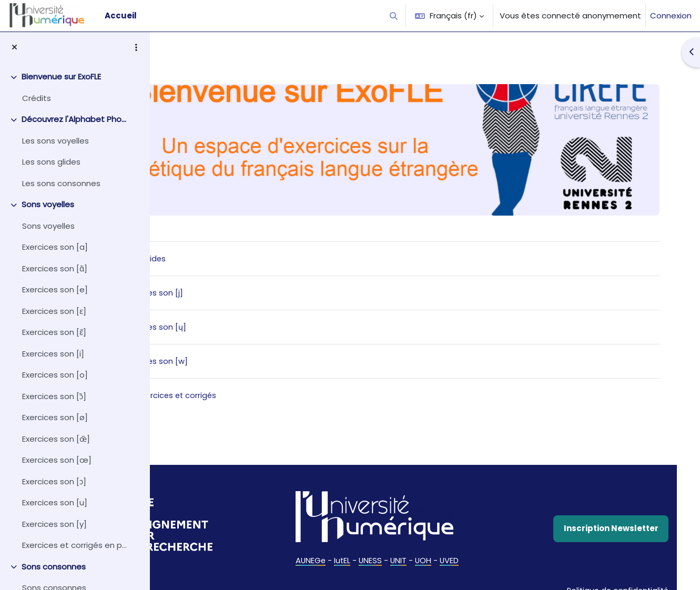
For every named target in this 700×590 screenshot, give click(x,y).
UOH (464, 553)
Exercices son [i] (53, 354)
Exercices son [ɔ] (54, 481)
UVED (490, 553)
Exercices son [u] (55, 502)
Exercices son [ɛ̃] (54, 332)
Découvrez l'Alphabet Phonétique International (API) (75, 119)
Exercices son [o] (55, 375)
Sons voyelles (48, 204)
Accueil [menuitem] (121, 16)
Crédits (37, 98)
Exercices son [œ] (57, 460)
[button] (394, 16)
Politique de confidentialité (601, 576)
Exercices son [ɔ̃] (54, 396)
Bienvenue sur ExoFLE (61, 77)
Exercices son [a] (55, 247)
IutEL (381, 553)
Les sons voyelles (55, 141)
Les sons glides (51, 162)
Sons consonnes (54, 567)
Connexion (671, 16)
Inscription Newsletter (597, 521)
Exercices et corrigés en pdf (76, 545)
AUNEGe (349, 553)
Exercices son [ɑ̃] (55, 268)
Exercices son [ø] (55, 417)
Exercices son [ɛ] (54, 311)
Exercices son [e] (55, 289)
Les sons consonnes (61, 183)
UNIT (439, 553)
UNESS (410, 553)
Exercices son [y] (54, 524)
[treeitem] (75, 88)
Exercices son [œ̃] (56, 439)
